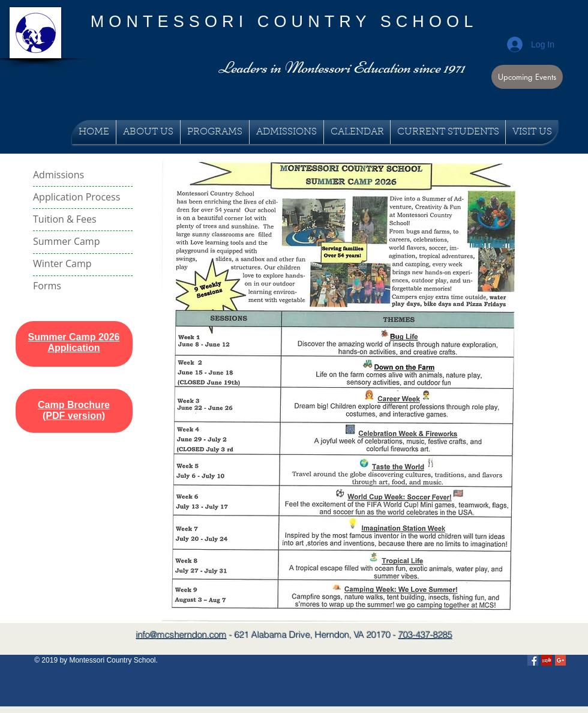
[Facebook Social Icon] (533, 660)
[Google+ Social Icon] (560, 660)
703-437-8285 (425, 635)
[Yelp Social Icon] (547, 660)
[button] (527, 77)
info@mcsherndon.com (181, 635)
